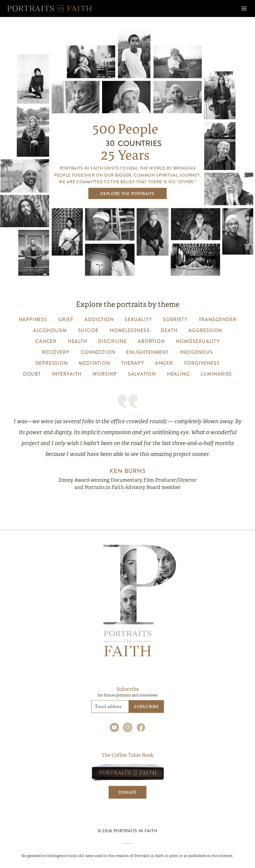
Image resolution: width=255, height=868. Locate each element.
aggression (205, 330)
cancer (46, 341)
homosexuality (198, 341)
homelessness (130, 330)
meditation (94, 363)
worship (105, 374)
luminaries (216, 374)
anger (164, 363)
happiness (33, 319)
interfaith (67, 374)
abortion (151, 341)
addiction (99, 319)
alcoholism (50, 330)
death (169, 330)
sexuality (138, 319)
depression (52, 363)
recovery (56, 352)
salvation (142, 374)
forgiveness (202, 363)
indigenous (196, 352)
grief (66, 319)
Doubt (32, 374)
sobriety (175, 319)
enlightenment (147, 352)
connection (98, 352)
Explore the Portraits (128, 194)
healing (178, 374)
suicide (88, 330)
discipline (112, 341)
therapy (132, 363)
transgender (218, 319)
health (77, 341)
